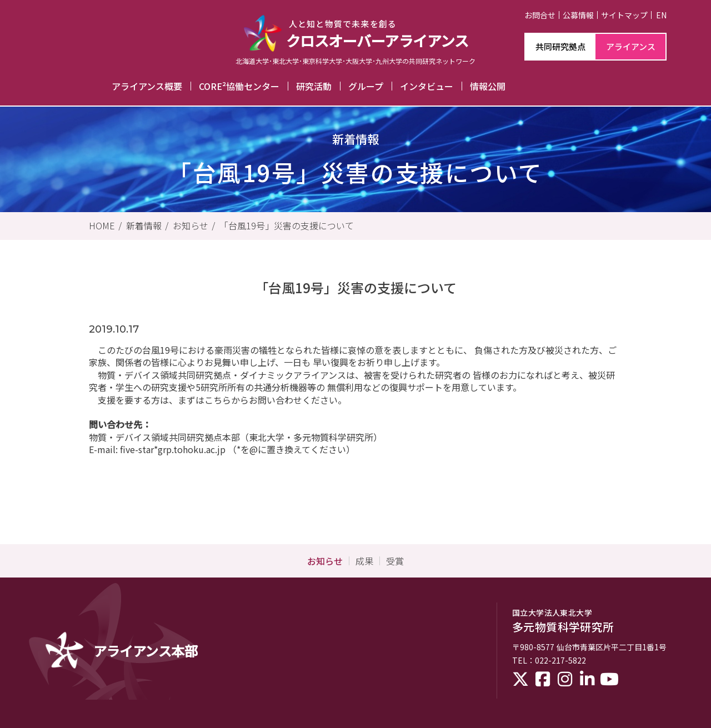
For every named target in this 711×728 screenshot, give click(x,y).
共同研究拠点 (560, 46)
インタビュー (427, 86)
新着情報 (144, 225)
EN (661, 15)
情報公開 (488, 86)
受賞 (395, 561)
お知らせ (191, 225)
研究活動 (314, 86)
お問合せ (540, 15)
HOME (102, 225)
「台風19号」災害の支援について (287, 225)
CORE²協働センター (239, 86)
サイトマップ (624, 15)
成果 (364, 561)
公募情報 (578, 15)
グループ (366, 86)
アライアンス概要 (147, 86)
